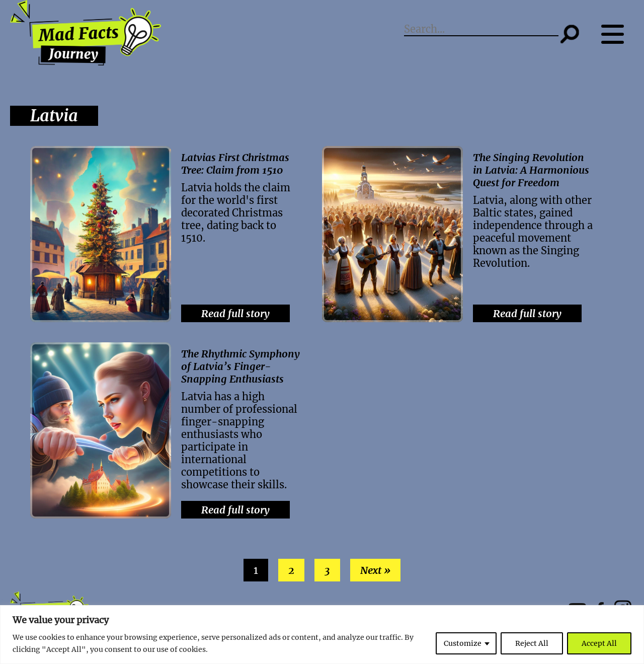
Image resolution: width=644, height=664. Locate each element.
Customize (463, 643)
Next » (375, 570)
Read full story (235, 313)
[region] (322, 635)
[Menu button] (618, 34)
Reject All (532, 643)
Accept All (599, 643)
